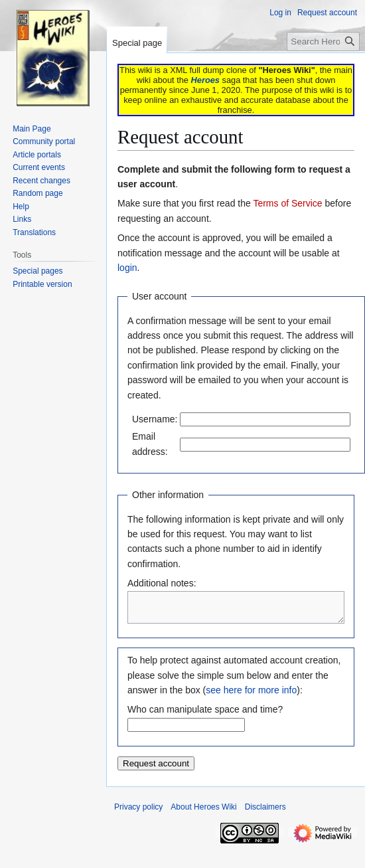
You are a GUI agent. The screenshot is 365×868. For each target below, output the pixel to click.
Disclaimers (265, 813)
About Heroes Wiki (203, 813)
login (127, 268)
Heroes (205, 80)
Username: (155, 419)
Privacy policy (138, 813)
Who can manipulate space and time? (205, 715)
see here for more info (251, 696)
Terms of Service (287, 203)
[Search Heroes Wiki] (323, 42)
